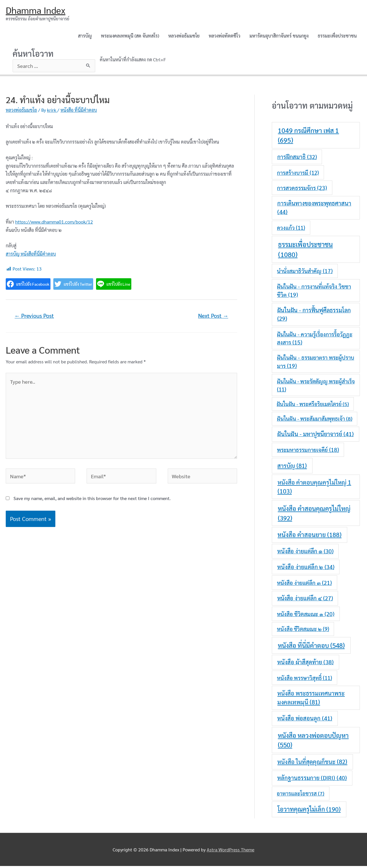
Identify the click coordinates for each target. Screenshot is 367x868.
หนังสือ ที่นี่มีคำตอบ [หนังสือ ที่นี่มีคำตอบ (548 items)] (311, 647)
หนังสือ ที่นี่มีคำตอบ (79, 112)
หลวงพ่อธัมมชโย (184, 37)
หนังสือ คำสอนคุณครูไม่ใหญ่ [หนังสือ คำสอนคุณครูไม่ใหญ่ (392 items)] (314, 515)
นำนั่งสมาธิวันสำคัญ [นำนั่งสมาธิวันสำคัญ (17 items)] (305, 273)
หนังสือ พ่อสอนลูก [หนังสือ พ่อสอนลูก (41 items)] (305, 720)
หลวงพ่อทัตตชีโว (225, 37)
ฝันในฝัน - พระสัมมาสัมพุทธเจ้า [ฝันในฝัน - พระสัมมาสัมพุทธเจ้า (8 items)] (315, 420)
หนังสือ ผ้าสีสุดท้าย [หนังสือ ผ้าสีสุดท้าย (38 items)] (305, 664)
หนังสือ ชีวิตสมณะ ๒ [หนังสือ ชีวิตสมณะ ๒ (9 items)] (303, 631)
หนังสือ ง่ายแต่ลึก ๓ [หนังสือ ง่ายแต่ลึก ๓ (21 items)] (304, 584)
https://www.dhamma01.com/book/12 (54, 223)
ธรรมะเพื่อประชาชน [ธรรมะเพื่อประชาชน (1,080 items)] (305, 251)
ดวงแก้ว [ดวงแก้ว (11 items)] (291, 230)
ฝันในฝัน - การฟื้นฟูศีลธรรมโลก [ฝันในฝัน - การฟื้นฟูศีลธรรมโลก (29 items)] (314, 316)
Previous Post (37, 318)
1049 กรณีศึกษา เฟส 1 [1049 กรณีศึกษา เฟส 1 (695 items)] (308, 137)
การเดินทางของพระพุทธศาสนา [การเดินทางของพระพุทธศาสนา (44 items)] (314, 209)
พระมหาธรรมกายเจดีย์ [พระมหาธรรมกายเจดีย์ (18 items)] (308, 452)
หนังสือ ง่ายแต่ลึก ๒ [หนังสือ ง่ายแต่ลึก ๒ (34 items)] (306, 569)
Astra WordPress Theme (231, 851)
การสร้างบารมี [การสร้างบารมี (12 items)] (298, 174)
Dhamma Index (38, 10)
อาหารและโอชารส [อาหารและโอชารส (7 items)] (300, 795)
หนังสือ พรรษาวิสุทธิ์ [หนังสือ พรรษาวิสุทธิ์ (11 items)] (304, 679)
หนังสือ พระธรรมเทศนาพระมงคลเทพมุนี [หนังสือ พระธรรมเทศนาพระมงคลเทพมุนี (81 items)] (311, 700)
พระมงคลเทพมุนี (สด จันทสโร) (130, 37)
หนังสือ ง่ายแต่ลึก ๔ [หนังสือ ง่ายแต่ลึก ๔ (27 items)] (305, 600)
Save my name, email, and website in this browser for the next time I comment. (92, 511)
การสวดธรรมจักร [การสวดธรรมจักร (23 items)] (302, 189)
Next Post (211, 318)
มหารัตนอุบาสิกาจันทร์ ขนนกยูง (279, 37)
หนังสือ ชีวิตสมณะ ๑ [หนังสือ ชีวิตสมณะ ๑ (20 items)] (306, 615)
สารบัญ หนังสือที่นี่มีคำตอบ (31, 255)
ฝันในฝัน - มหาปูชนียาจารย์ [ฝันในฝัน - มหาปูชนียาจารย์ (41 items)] (316, 436)
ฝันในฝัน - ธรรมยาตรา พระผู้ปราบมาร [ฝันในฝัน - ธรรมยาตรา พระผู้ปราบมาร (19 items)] (316, 364)
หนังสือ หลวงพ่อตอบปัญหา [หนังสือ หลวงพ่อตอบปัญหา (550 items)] (313, 742)
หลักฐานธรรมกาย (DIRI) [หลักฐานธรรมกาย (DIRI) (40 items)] (312, 780)
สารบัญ (85, 37)
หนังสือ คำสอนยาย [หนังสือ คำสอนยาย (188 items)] (310, 536)
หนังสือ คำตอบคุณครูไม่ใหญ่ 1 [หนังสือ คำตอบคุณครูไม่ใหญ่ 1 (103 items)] (314, 489)
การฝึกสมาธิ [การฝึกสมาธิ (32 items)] (297, 159)
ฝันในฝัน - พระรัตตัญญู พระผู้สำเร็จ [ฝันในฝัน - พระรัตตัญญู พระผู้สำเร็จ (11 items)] (316, 387)
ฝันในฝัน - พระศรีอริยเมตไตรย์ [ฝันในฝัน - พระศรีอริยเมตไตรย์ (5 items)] (313, 406)
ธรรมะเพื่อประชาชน (337, 37)
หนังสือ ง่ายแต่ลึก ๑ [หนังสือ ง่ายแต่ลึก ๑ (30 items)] (305, 553)
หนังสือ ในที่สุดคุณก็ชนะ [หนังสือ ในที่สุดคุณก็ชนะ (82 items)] (312, 764)
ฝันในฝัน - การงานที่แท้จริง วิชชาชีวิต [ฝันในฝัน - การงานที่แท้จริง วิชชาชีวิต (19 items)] (314, 292)
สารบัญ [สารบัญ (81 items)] (292, 467)
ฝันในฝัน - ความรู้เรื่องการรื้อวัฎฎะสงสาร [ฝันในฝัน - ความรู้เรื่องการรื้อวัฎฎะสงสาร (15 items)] (315, 340)
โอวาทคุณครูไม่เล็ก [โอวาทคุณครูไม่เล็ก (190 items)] (309, 811)
